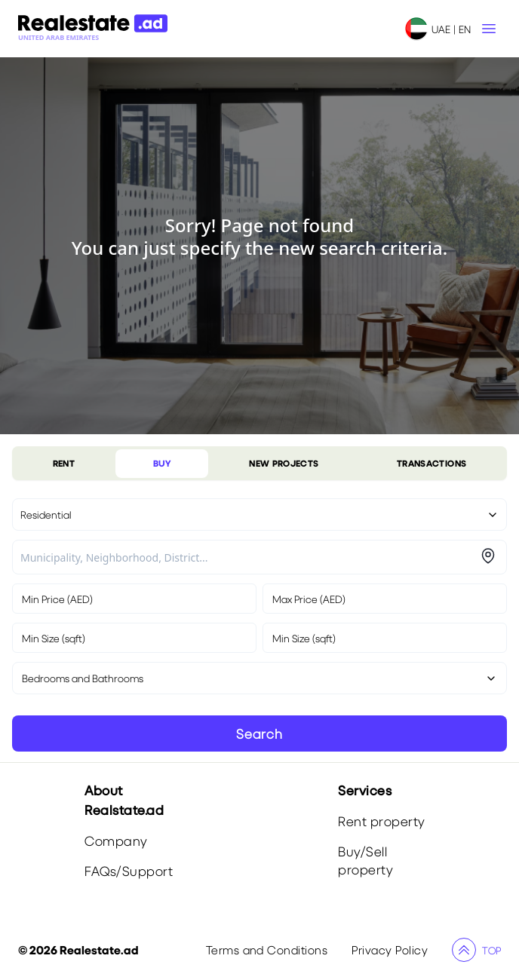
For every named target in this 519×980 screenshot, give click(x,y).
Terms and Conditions (267, 949)
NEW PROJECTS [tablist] (284, 463)
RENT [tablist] (64, 463)
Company (116, 841)
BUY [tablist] (162, 463)
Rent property (382, 821)
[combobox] (248, 557)
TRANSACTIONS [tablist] (431, 463)
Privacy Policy (390, 949)
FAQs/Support (129, 871)
